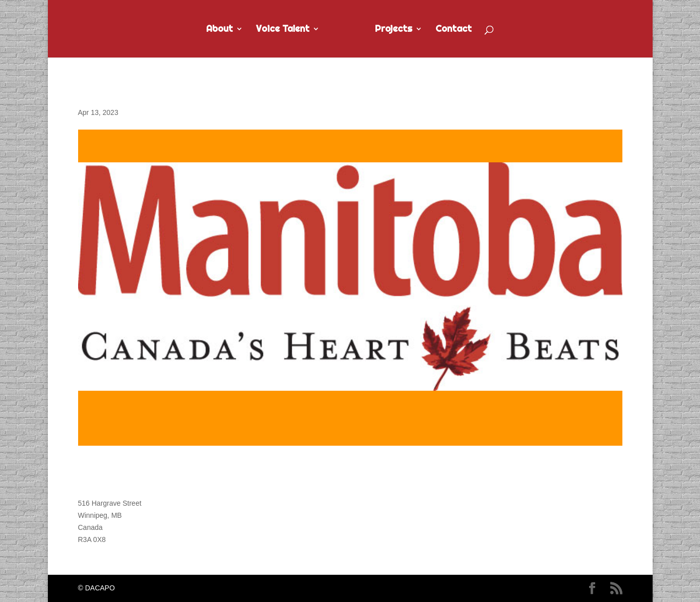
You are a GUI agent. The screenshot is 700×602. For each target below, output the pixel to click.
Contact (459, 30)
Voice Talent (277, 30)
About (214, 30)
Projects (399, 30)
